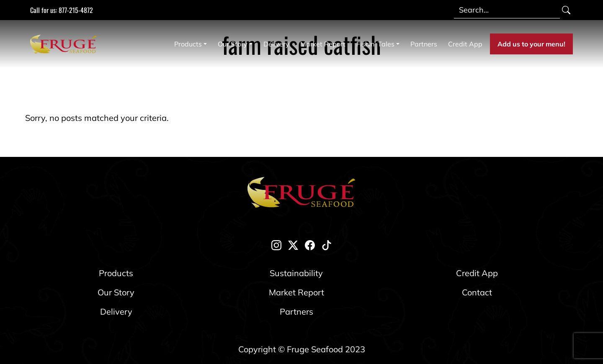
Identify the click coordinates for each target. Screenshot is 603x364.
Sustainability (296, 273)
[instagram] (276, 244)
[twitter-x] (293, 244)
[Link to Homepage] (65, 44)
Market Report (323, 44)
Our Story (233, 44)
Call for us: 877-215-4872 (62, 10)
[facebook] (310, 244)
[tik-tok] (327, 244)
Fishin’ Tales (375, 44)
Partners (424, 44)
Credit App (465, 44)
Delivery (276, 44)
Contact (477, 292)
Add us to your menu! (531, 44)
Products (188, 44)
